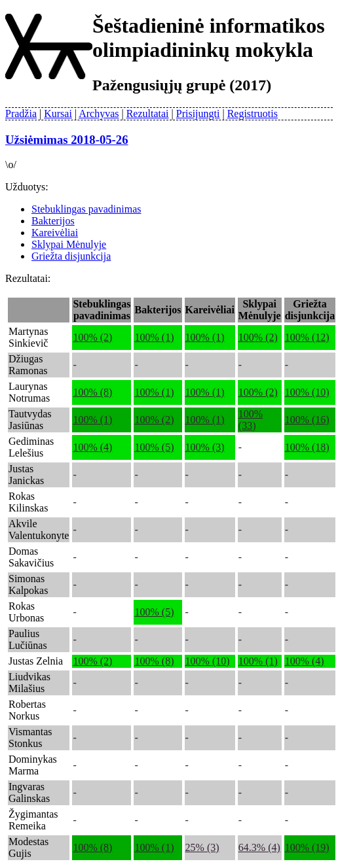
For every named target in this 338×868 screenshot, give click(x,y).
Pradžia (21, 113)
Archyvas (99, 113)
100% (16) (307, 420)
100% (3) (205, 447)
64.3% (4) (259, 847)
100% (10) (307, 392)
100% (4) (92, 447)
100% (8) (92, 392)
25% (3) (202, 847)
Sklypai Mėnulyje (69, 244)
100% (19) (307, 847)
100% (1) (154, 337)
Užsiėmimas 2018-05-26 (67, 140)
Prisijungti (198, 113)
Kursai (58, 113)
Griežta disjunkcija (71, 256)
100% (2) (92, 337)
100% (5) (154, 447)
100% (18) (307, 447)
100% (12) (307, 337)
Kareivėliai (55, 233)
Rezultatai (148, 113)
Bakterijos (53, 221)
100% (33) (251, 420)
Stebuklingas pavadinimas (86, 209)
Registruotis (253, 113)
